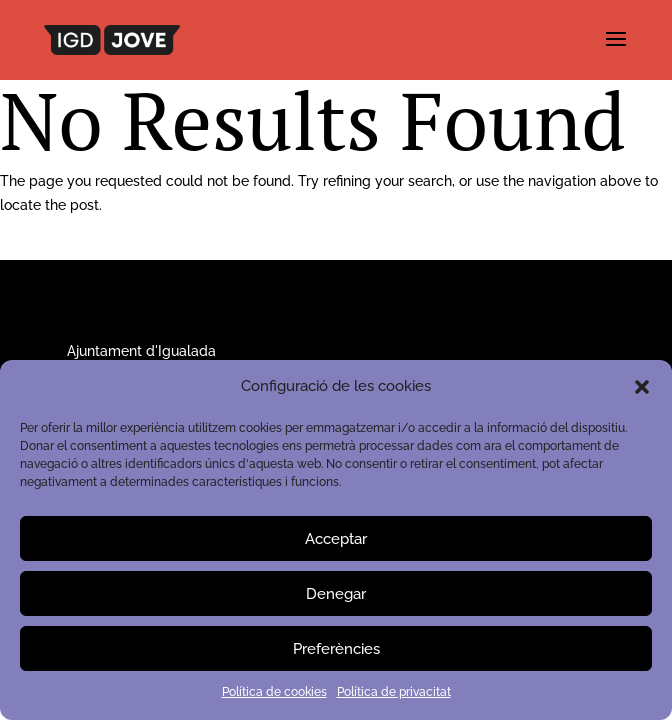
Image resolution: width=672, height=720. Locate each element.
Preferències (336, 649)
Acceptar (336, 539)
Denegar (336, 594)
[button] (642, 387)
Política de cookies (274, 692)
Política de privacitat (394, 692)
